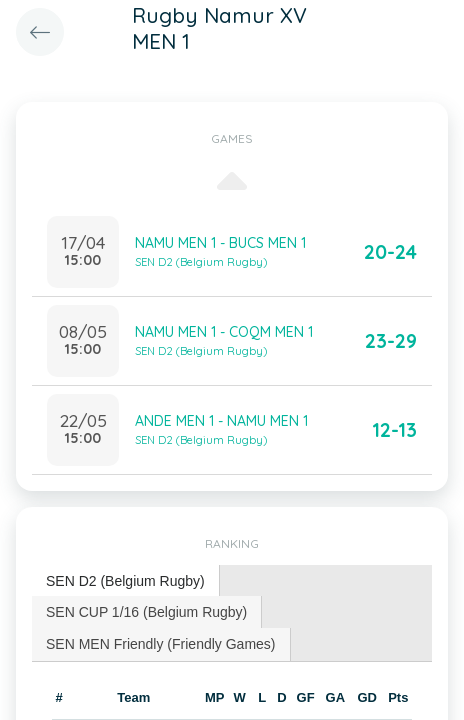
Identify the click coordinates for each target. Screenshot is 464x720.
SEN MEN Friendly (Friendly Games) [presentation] (161, 644)
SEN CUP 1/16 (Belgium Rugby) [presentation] (146, 612)
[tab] (126, 581)
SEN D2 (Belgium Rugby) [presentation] (125, 581)
